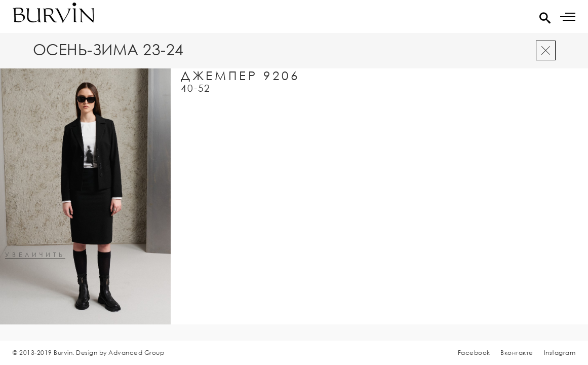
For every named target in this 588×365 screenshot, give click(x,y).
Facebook (474, 353)
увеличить (35, 255)
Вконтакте (517, 353)
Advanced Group (136, 353)
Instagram (560, 353)
